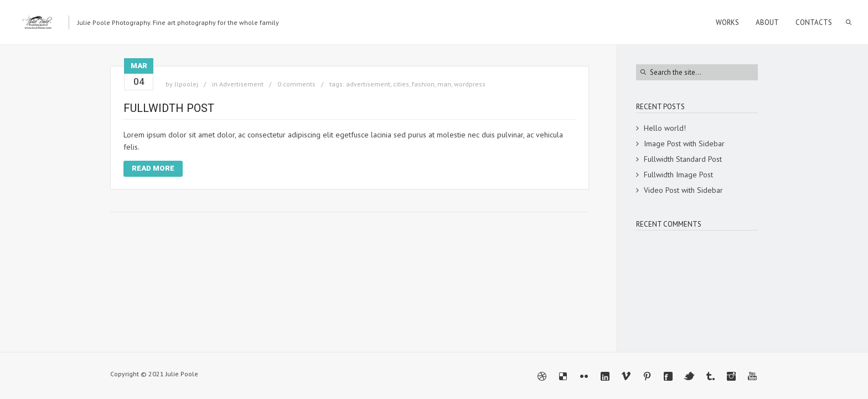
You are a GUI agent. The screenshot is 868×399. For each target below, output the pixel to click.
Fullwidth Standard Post (683, 159)
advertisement (368, 84)
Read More (153, 168)
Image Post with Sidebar (684, 144)
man (444, 84)
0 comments (296, 84)
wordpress (470, 84)
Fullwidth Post (169, 108)
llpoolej (186, 84)
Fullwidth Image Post (678, 175)
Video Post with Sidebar (683, 190)
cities (401, 84)
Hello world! (665, 128)
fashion (423, 84)
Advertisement (241, 84)
